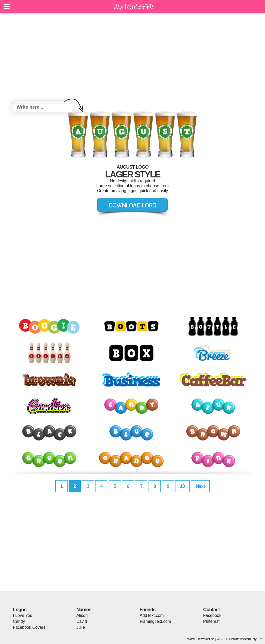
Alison (82, 615)
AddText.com (152, 615)
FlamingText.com (155, 621)
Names (84, 609)
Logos (20, 609)
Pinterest (211, 621)
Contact (211, 609)
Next (200, 486)
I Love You (23, 615)
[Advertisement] (132, 58)
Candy (19, 621)
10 (182, 486)
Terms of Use (206, 639)
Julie (81, 627)
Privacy (190, 639)
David (82, 621)
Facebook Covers (29, 627)
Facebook (212, 615)
